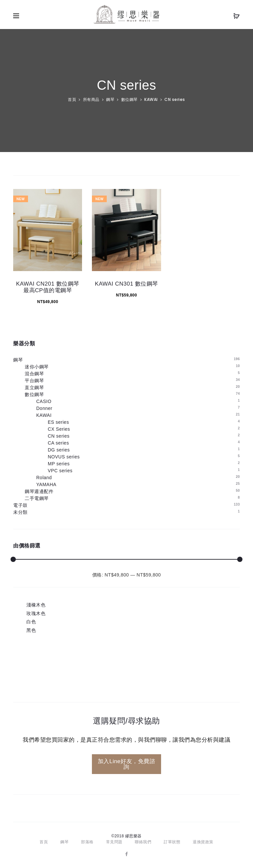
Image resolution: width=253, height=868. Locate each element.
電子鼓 (20, 505)
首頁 (72, 99)
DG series (59, 450)
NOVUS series (64, 457)
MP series (59, 464)
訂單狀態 (172, 842)
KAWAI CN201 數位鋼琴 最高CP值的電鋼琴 (48, 287)
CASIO (44, 401)
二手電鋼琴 (37, 498)
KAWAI (151, 99)
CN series (59, 436)
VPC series (60, 471)
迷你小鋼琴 (37, 367)
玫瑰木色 (36, 613)
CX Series (59, 429)
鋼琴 (110, 99)
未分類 (20, 512)
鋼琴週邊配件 (39, 491)
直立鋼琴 (34, 387)
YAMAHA (46, 484)
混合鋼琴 (34, 374)
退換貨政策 (203, 842)
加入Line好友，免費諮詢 (126, 764)
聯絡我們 (143, 842)
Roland (44, 478)
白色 (31, 622)
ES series (58, 422)
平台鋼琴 (34, 381)
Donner (44, 408)
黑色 (31, 630)
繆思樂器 (133, 836)
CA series (58, 443)
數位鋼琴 (129, 99)
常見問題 (114, 842)
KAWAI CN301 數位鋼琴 (126, 284)
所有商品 (91, 99)
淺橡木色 (36, 605)
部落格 (87, 842)
